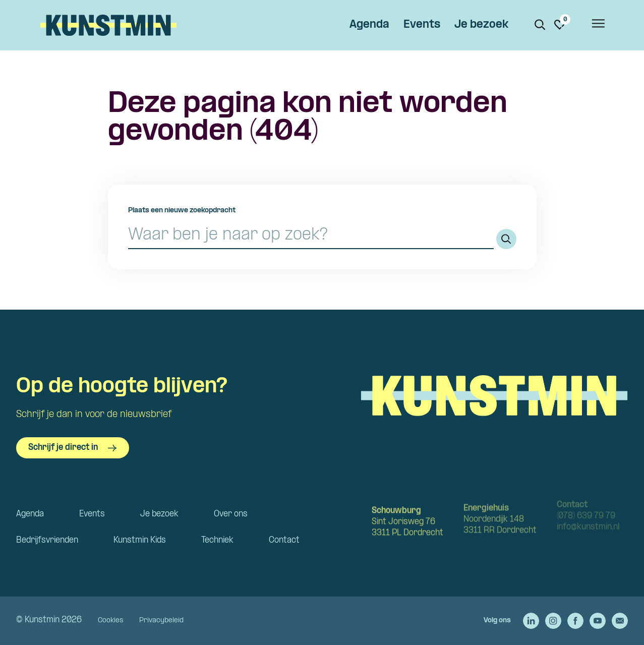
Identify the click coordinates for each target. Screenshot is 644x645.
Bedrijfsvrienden (47, 540)
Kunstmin (108, 25)
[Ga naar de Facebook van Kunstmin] (575, 621)
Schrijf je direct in (73, 448)
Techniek (217, 540)
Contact (284, 540)
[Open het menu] (598, 25)
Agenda (369, 25)
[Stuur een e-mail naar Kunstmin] (620, 621)
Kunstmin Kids (140, 540)
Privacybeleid (161, 621)
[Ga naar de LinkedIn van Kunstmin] (531, 621)
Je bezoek (481, 25)
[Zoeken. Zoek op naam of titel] (540, 25)
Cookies (110, 621)
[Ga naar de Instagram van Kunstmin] (553, 621)
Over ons (231, 514)
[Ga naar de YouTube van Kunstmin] (598, 621)
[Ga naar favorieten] (560, 25)
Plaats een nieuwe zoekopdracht (182, 211)
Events (422, 25)
